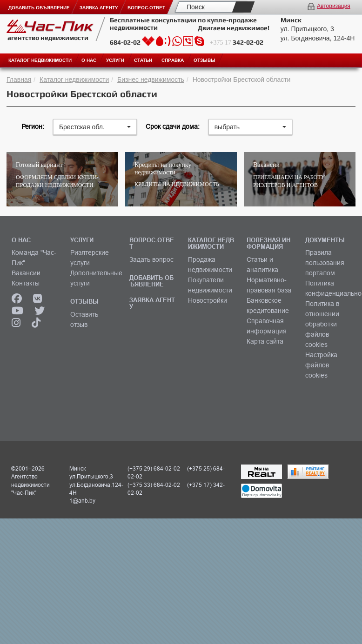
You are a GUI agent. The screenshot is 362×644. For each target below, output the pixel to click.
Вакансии (26, 273)
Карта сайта (265, 341)
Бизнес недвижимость (151, 80)
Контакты (26, 283)
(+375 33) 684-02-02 (154, 485)
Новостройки (208, 300)
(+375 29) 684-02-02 (154, 468)
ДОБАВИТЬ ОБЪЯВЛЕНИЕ (151, 281)
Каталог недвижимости (74, 80)
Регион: (33, 126)
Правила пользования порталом (325, 263)
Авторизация (334, 6)
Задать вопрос (151, 259)
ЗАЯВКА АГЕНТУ (152, 303)
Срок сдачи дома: (173, 126)
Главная (19, 80)
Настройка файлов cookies (321, 365)
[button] (95, 127)
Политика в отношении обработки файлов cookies (322, 324)
